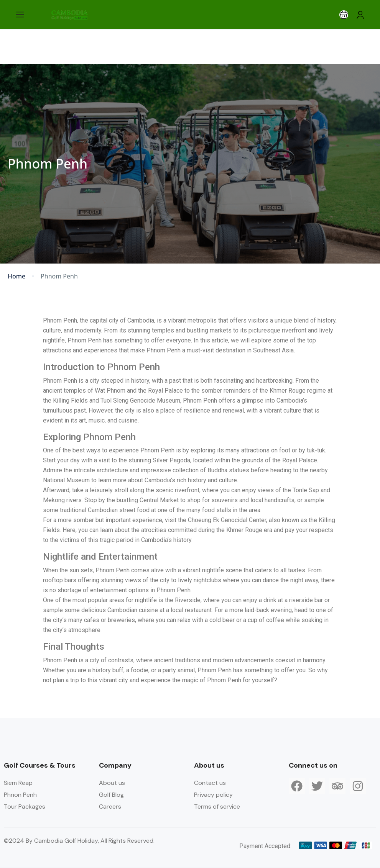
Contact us (210, 783)
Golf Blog (111, 795)
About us (112, 783)
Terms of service (217, 807)
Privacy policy (213, 795)
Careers (110, 807)
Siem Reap (18, 783)
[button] (344, 15)
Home (16, 276)
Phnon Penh (20, 795)
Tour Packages (25, 807)
